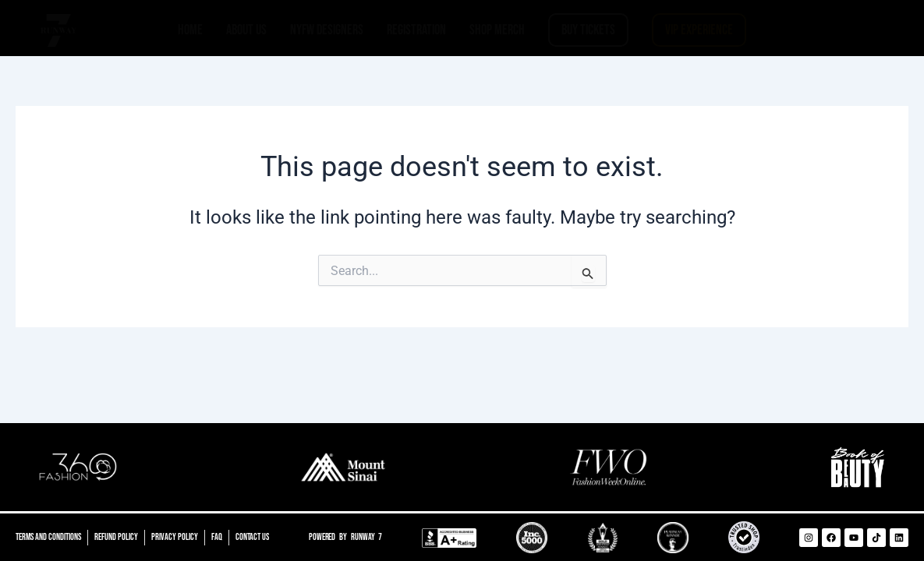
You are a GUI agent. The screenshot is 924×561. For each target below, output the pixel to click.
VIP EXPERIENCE (699, 30)
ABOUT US (246, 30)
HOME (190, 30)
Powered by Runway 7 (347, 537)
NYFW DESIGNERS (327, 30)
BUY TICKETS (588, 30)
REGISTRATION (416, 30)
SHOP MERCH (497, 30)
